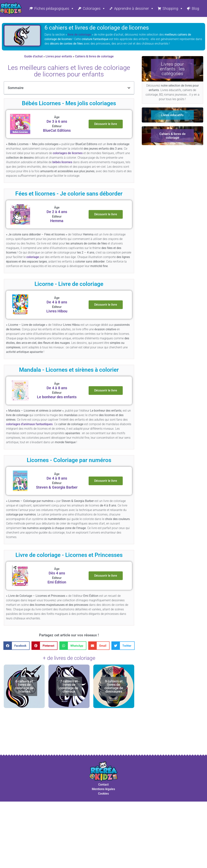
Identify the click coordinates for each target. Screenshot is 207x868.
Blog (195, 8)
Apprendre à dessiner (134, 8)
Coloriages (94, 8)
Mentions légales (103, 789)
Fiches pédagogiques (54, 8)
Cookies (103, 794)
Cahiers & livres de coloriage (94, 56)
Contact (103, 785)
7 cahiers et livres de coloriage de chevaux (69, 686)
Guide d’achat (33, 56)
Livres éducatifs (172, 115)
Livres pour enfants (59, 56)
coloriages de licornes (68, 153)
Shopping (173, 8)
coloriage (33, 257)
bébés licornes (62, 162)
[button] (129, 88)
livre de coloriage (79, 35)
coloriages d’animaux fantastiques (29, 424)
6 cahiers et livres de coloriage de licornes (24, 686)
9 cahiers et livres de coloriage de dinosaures (114, 686)
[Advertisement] (70, 734)
